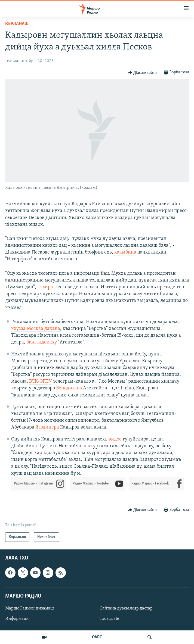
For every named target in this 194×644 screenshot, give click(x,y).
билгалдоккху (42, 342)
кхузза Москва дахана (36, 329)
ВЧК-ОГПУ (41, 381)
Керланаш (17, 24)
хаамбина (125, 252)
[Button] (142, 73)
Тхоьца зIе (109, 619)
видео (115, 439)
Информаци (17, 619)
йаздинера (47, 427)
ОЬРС (97, 637)
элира (47, 287)
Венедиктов (69, 388)
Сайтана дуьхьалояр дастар (126, 608)
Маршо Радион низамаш (30, 608)
